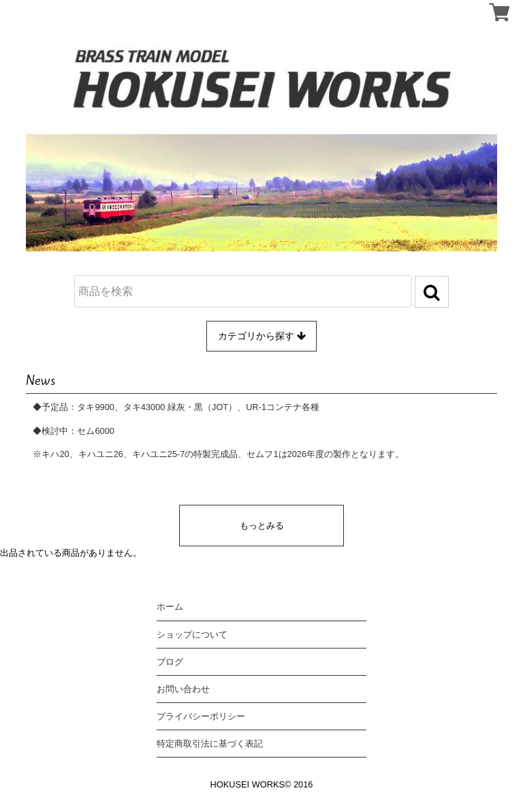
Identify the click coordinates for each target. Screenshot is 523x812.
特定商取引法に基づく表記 (210, 744)
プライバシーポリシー (201, 716)
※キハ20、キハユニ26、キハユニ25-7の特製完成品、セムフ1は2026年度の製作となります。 (218, 454)
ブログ (170, 662)
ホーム (170, 607)
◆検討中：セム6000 (73, 431)
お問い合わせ (183, 689)
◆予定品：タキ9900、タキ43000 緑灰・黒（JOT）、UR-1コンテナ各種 (176, 407)
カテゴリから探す (262, 336)
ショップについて (192, 635)
